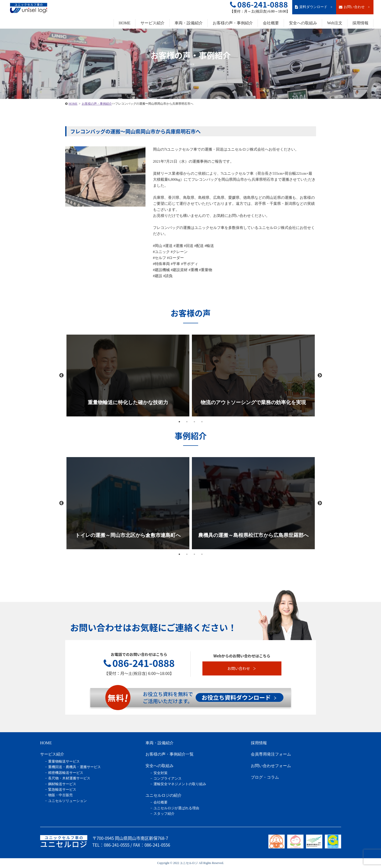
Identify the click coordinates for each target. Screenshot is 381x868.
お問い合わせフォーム (271, 766)
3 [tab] (194, 422)
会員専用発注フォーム (271, 754)
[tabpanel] (128, 376)
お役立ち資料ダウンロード (239, 697)
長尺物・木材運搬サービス (69, 778)
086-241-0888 (139, 663)
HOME (125, 23)
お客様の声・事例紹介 (233, 23)
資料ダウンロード (314, 7)
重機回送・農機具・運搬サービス (74, 767)
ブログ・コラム (265, 777)
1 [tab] (179, 422)
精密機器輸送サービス (66, 773)
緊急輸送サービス (62, 790)
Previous (61, 376)
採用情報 (360, 23)
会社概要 (271, 23)
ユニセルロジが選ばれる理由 (176, 808)
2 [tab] (187, 422)
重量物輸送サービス (64, 761)
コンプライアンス (168, 779)
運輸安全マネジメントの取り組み (180, 784)
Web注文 (335, 23)
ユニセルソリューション (67, 801)
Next (320, 376)
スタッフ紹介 (164, 814)
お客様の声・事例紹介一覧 (170, 754)
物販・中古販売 (60, 795)
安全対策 (161, 773)
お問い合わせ (355, 7)
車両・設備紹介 (189, 23)
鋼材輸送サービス (62, 784)
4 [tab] (202, 422)
